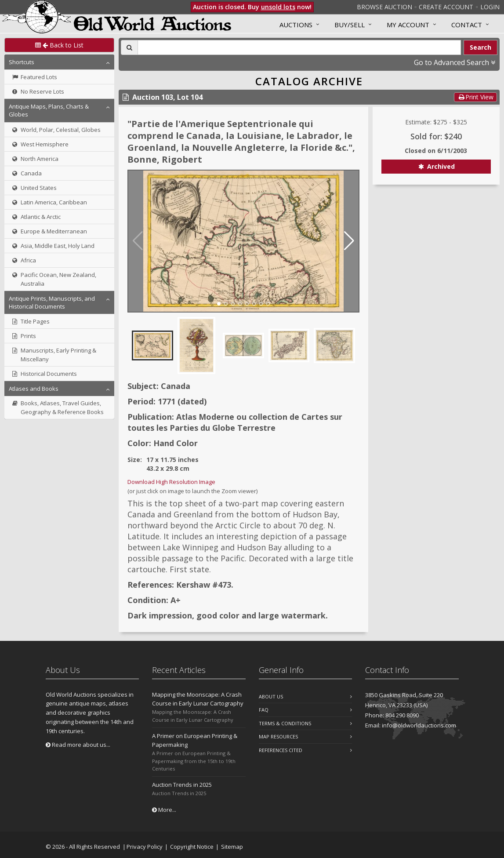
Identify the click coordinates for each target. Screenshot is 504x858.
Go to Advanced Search (455, 62)
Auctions (296, 25)
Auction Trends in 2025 (182, 785)
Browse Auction (384, 7)
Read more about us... (78, 745)
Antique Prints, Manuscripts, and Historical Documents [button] (52, 302)
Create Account (446, 7)
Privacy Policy (145, 847)
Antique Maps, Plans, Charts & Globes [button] (49, 110)
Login (490, 7)
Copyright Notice (192, 847)
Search (480, 47)
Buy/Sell (350, 25)
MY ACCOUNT (408, 25)
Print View (475, 97)
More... (164, 810)
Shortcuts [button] (22, 62)
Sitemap (232, 847)
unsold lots (278, 7)
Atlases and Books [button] (34, 389)
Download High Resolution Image (171, 482)
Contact (467, 25)
